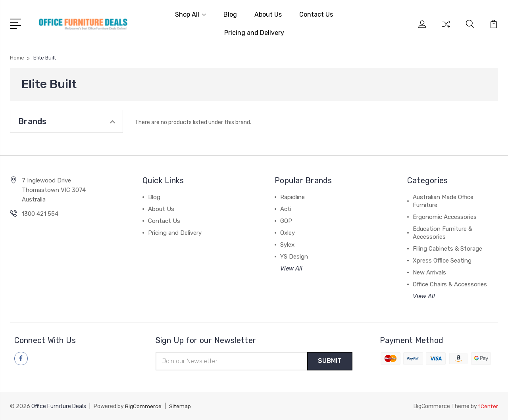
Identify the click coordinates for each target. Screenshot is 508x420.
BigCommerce (143, 406)
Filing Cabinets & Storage (447, 248)
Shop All (190, 14)
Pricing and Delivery (254, 32)
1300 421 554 (40, 213)
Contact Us (316, 14)
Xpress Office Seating (442, 260)
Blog (230, 14)
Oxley (288, 232)
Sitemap (180, 406)
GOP (286, 220)
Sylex (287, 244)
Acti (286, 208)
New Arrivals (429, 272)
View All (291, 268)
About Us (268, 14)
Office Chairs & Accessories (450, 284)
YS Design (294, 256)
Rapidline (292, 196)
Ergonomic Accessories (445, 216)
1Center (488, 406)
